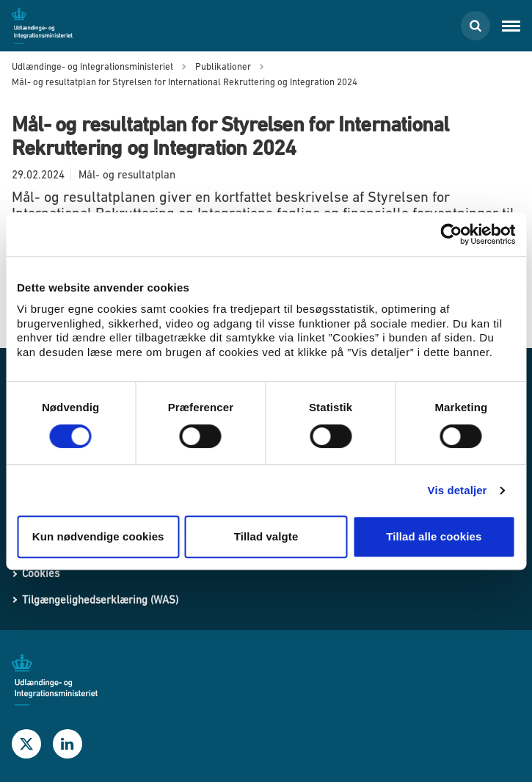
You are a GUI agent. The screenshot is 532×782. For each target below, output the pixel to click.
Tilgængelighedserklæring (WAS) (100, 600)
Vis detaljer (458, 490)
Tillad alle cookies (434, 536)
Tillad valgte (266, 536)
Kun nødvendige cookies (98, 536)
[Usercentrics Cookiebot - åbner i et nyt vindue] (451, 234)
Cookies (41, 573)
